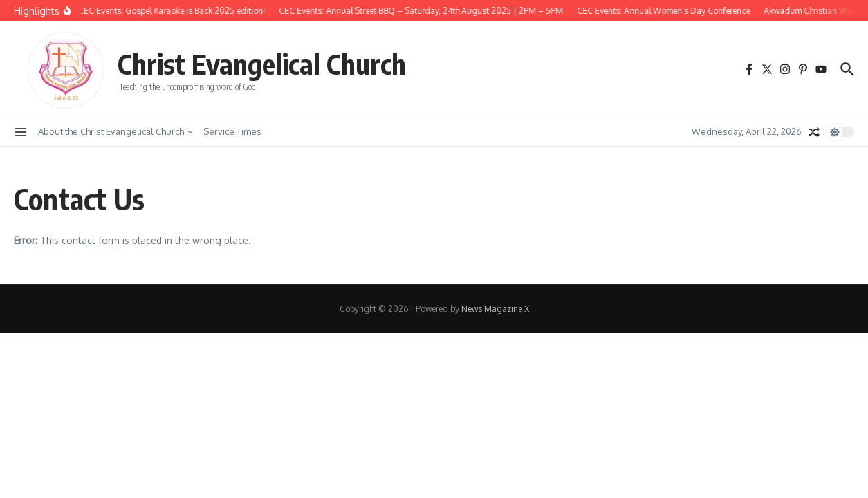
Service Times (232, 131)
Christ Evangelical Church (262, 64)
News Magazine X (495, 309)
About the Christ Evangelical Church (116, 131)
